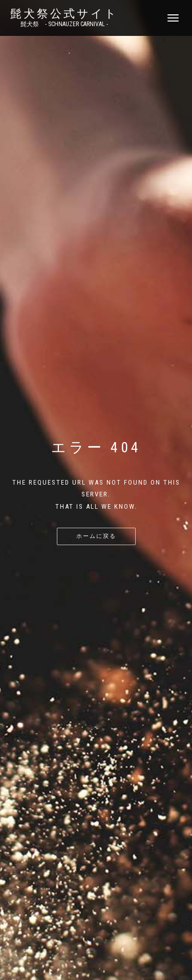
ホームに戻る (96, 536)
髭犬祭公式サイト (64, 14)
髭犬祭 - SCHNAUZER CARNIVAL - (64, 24)
